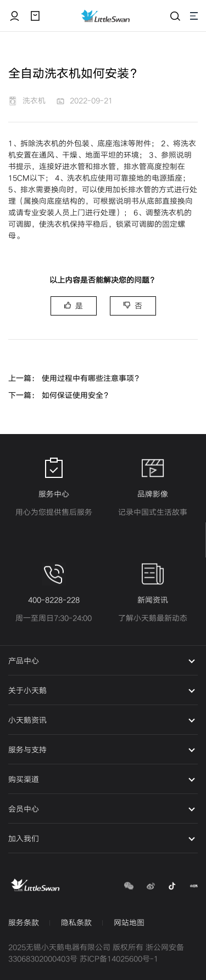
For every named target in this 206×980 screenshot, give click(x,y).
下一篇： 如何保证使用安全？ (60, 395)
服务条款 (24, 923)
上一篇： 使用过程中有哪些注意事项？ (75, 378)
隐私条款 (76, 923)
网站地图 (129, 923)
